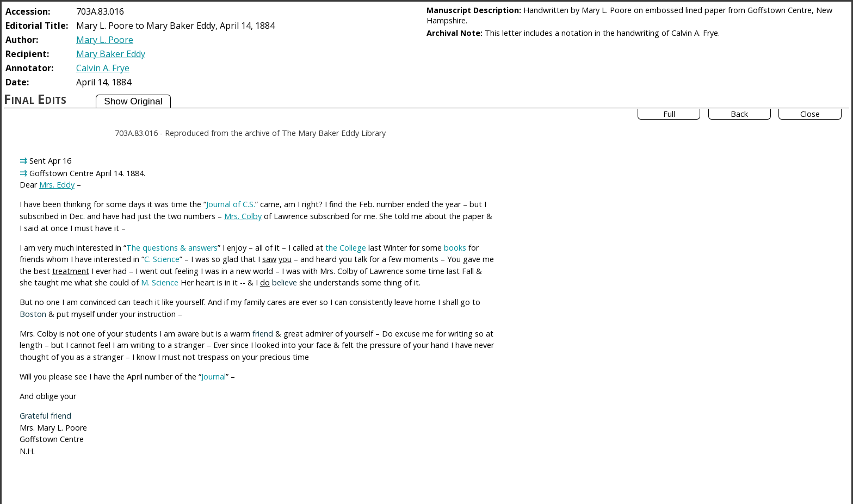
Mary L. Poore (105, 40)
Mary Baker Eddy (111, 54)
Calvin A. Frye (103, 68)
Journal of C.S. (231, 204)
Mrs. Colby (243, 216)
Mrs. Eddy (57, 185)
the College (346, 248)
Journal (214, 377)
